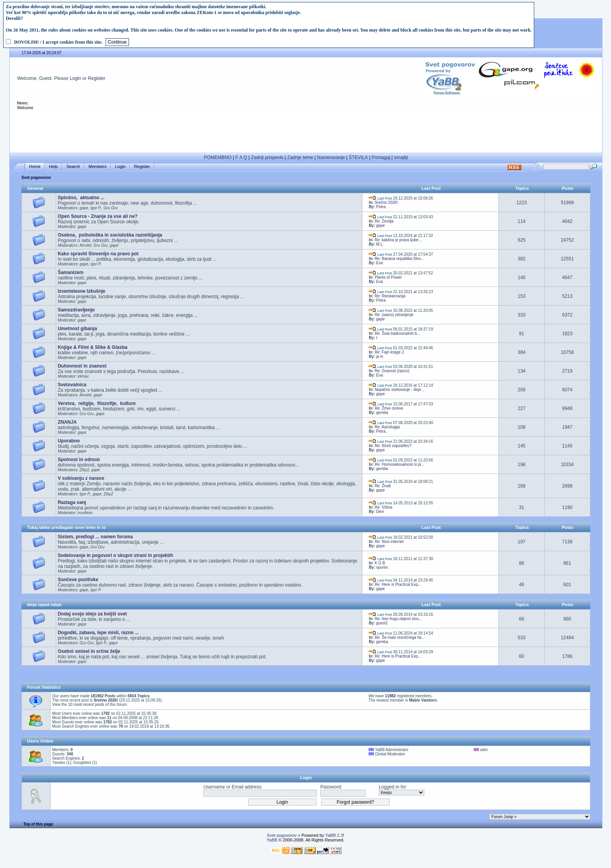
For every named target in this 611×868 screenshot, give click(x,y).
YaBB (272, 840)
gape (380, 225)
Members (97, 167)
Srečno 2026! (386, 202)
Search (73, 167)
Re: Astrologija (387, 427)
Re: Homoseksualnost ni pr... (399, 464)
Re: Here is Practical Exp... (398, 584)
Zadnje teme (300, 157)
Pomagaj (381, 157)
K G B (380, 563)
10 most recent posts (86, 704)
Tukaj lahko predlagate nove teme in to (67, 527)
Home (35, 167)
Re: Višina (383, 507)
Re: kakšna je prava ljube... (398, 240)
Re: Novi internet (389, 542)
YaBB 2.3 (334, 835)
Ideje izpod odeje (45, 605)
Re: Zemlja (384, 221)
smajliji (401, 157)
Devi (380, 512)
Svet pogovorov (36, 178)
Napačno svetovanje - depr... (399, 390)
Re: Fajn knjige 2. (390, 352)
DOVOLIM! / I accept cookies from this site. (58, 42)
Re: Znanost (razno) (392, 371)
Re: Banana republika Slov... (399, 259)
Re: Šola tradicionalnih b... (397, 333)
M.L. (380, 244)
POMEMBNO (218, 157)
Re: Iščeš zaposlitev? (393, 446)
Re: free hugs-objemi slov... (398, 619)
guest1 (382, 623)
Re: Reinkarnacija (390, 296)
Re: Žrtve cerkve (389, 408)
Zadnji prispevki (267, 157)
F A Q (241, 157)
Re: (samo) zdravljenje (394, 315)
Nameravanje (331, 157)
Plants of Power (388, 277)
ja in (380, 356)
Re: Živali (383, 486)
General (35, 188)
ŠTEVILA (358, 157)
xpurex (382, 567)
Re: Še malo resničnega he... (400, 637)
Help (54, 167)
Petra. (381, 207)
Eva (379, 263)
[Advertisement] (306, 132)
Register (97, 78)
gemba (382, 413)
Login (75, 78)
